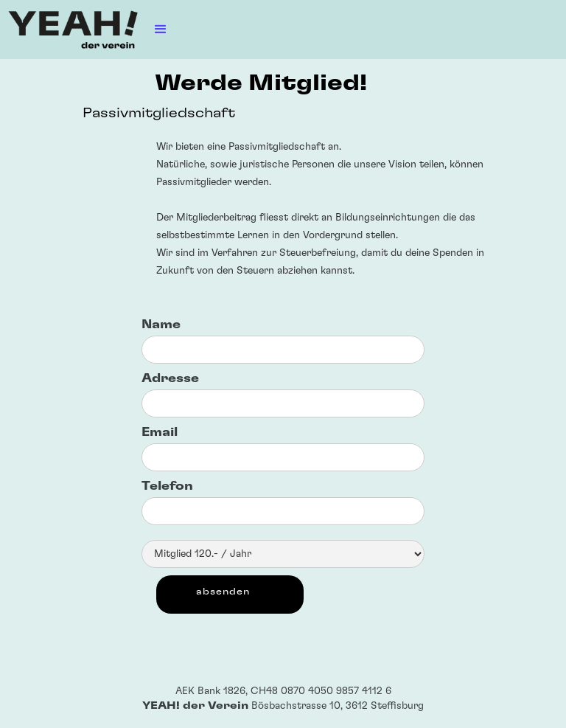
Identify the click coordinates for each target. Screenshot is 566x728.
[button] (161, 30)
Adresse (170, 378)
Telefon (167, 486)
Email (160, 432)
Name (161, 325)
